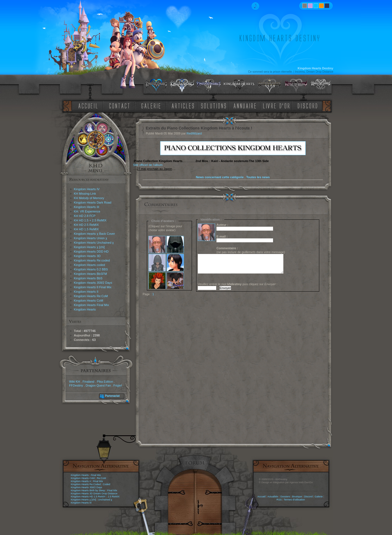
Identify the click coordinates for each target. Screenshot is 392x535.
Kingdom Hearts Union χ (91, 238)
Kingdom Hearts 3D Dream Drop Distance (94, 494)
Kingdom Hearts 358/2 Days (93, 283)
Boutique (297, 497)
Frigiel (118, 385)
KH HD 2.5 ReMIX (86, 225)
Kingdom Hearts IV (87, 189)
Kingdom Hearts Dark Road (93, 202)
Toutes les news (258, 177)
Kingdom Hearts (85, 309)
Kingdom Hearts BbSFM (90, 274)
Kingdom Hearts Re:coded (92, 260)
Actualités (273, 497)
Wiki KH (75, 382)
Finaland (88, 382)
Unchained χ (105, 500)
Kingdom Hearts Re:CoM (91, 296)
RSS (279, 500)
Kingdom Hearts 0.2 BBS (91, 269)
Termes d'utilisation (294, 500)
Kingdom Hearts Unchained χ (94, 243)
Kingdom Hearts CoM (88, 301)
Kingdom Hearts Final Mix (91, 305)
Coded (107, 484)
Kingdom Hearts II (86, 292)
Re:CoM (101, 478)
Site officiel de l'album (148, 165)
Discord (308, 497)
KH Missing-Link (85, 194)
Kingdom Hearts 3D (87, 256)
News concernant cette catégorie (220, 177)
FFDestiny (76, 385)
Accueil (261, 497)
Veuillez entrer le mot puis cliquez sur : (238, 284)
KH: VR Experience (87, 211)
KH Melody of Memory (89, 198)
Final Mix (96, 475)
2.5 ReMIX (114, 497)
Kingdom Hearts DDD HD (91, 251)
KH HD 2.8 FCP (85, 216)
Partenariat (112, 396)
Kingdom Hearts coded (89, 265)
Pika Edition (105, 382)
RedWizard (194, 133)
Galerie (319, 497)
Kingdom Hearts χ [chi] (89, 247)
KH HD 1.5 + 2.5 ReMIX (90, 220)
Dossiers (285, 497)
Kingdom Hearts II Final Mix (93, 287)
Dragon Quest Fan (98, 385)
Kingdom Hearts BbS (88, 278)
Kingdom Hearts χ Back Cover (94, 234)
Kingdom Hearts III (87, 207)
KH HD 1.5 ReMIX (86, 229)
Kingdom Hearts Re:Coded (86, 484)
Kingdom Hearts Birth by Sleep (88, 490)
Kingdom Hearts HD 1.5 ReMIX (88, 497)
